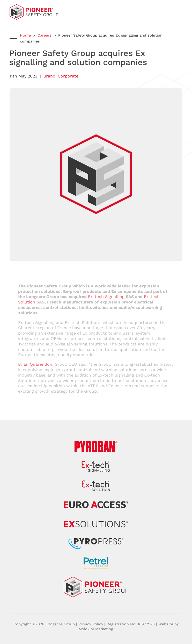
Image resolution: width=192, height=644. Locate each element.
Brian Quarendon (35, 364)
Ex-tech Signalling (106, 297)
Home (25, 35)
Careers (45, 35)
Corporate (68, 76)
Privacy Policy (91, 624)
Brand (49, 76)
